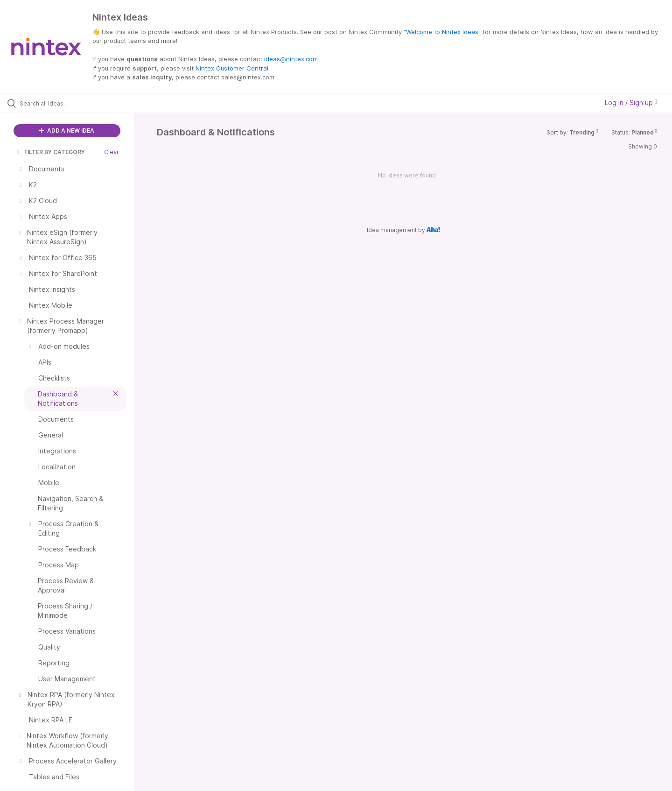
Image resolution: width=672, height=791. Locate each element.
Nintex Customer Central (232, 68)
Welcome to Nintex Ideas (442, 32)
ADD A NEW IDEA (67, 131)
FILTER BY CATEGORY (50, 152)
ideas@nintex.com (291, 59)
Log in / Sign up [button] (631, 102)
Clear (112, 152)
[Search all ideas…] (79, 103)
